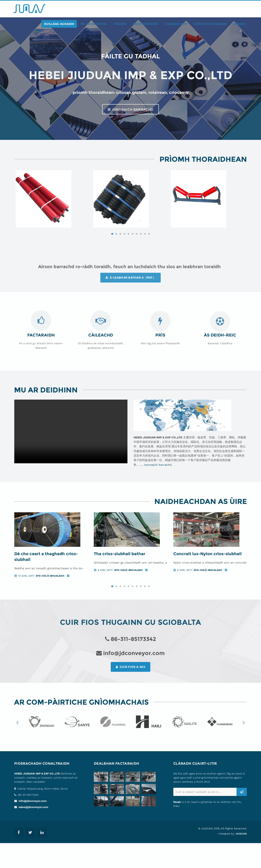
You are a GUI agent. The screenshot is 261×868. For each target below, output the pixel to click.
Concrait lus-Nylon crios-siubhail (207, 579)
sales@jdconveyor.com (33, 832)
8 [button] (141, 251)
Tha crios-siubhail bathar (119, 579)
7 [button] (137, 251)
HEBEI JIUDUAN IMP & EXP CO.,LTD (37, 798)
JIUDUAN (241, 859)
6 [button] (133, 251)
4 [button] (124, 251)
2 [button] (116, 251)
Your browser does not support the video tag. (71, 448)
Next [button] (244, 747)
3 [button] (120, 251)
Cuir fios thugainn (210, 24)
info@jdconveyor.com (32, 826)
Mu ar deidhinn (94, 24)
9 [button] (145, 251)
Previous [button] (17, 747)
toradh (120, 24)
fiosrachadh (176, 24)
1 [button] (112, 251)
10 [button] (149, 251)
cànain (240, 24)
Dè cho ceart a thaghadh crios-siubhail (46, 582)
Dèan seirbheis (146, 24)
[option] (53, 207)
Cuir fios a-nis (130, 692)
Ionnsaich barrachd (130, 110)
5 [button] (128, 251)
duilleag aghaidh (59, 24)
